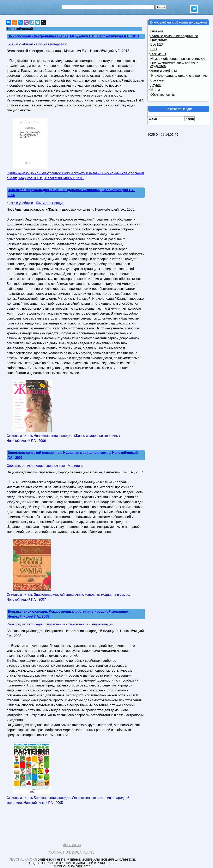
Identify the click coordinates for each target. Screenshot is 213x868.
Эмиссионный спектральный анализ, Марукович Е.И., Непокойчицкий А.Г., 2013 (73, 36)
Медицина (76, 466)
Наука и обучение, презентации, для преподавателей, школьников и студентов (178, 62)
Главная (157, 31)
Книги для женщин (50, 203)
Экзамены (158, 54)
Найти (155, 90)
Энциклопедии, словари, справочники (179, 76)
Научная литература (52, 44)
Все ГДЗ (157, 44)
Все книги (158, 80)
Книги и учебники (20, 44)
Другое (156, 85)
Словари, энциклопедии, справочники (36, 466)
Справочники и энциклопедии (91, 624)
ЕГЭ (154, 49)
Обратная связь (163, 95)
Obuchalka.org (23, 859)
